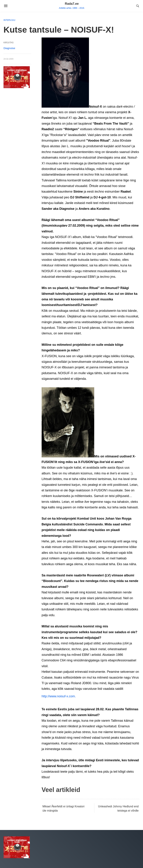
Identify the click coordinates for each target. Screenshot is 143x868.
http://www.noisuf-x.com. (59, 696)
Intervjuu (9, 20)
